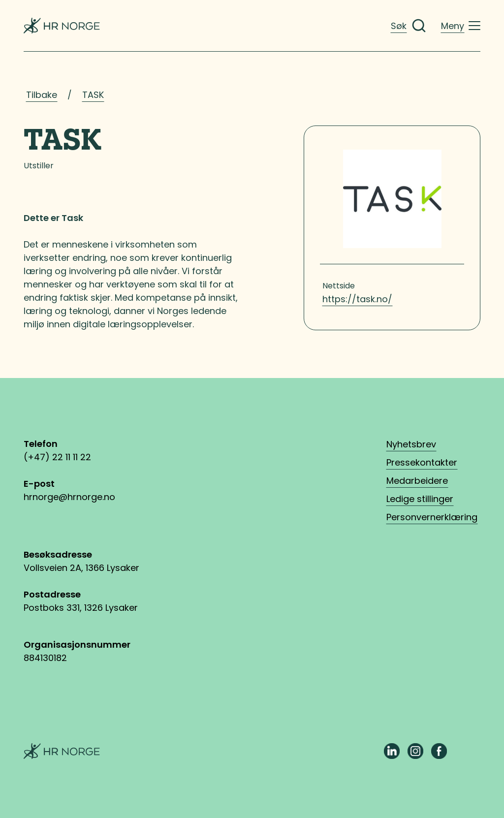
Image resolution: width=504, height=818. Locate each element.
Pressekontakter (422, 462)
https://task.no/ (357, 299)
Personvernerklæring (432, 517)
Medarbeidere (417, 481)
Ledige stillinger (420, 499)
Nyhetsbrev (411, 444)
